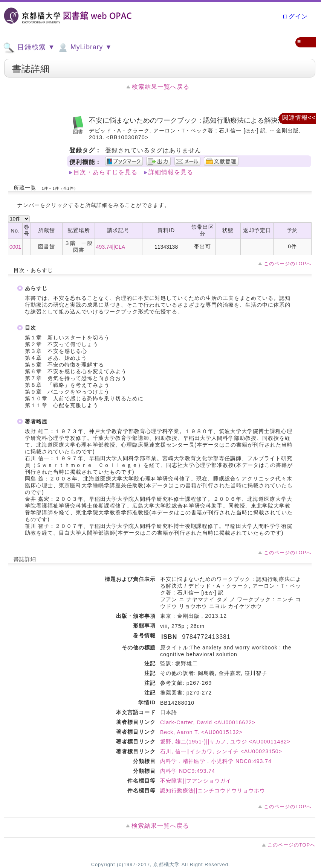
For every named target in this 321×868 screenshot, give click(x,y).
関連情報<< (299, 118)
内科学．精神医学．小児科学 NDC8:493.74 (216, 761)
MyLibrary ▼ (84, 48)
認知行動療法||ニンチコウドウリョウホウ (213, 790)
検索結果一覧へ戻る (161, 87)
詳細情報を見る (171, 172)
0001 (15, 247)
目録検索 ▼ (29, 48)
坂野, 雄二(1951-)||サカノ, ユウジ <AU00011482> (225, 742)
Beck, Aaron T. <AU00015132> (201, 732)
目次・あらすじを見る (105, 172)
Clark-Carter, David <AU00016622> (208, 722)
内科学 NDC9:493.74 (188, 771)
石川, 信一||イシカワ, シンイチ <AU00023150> (221, 751)
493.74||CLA (111, 247)
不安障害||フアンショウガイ (196, 781)
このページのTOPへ (288, 264)
